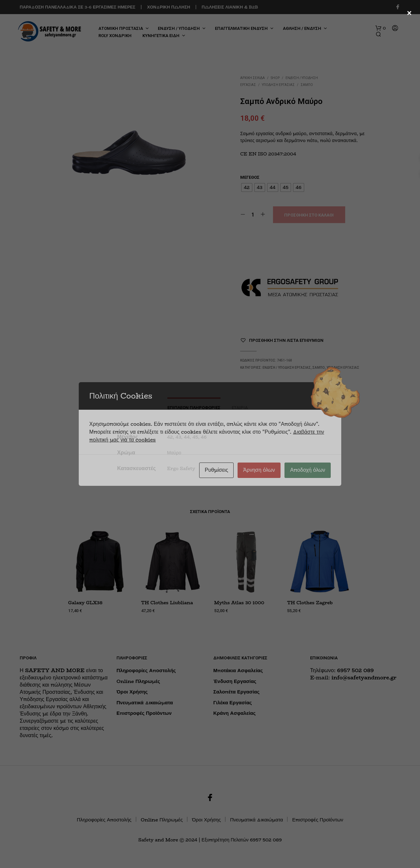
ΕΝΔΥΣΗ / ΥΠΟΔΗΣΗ (179, 28)
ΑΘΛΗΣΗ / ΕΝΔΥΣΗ (302, 28)
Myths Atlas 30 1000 (239, 603)
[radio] (247, 187)
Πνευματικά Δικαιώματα (145, 703)
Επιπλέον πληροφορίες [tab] (194, 408)
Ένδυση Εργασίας (235, 681)
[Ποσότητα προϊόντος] (253, 215)
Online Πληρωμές (138, 681)
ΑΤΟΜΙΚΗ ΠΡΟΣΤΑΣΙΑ (121, 28)
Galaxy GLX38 (85, 603)
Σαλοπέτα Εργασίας (236, 692)
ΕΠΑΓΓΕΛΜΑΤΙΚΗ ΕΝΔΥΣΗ (241, 28)
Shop (275, 78)
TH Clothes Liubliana (167, 603)
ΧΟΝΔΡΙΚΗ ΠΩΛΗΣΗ (168, 7)
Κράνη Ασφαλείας (234, 713)
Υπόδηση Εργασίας (278, 85)
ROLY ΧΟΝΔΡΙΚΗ (115, 36)
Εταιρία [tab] (240, 408)
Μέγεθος (250, 177)
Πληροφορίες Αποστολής (146, 670)
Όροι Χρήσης (132, 692)
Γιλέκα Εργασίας (233, 703)
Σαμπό (307, 85)
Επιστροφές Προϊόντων (144, 713)
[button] (381, 28)
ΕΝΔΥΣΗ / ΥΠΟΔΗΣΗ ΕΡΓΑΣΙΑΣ (287, 368)
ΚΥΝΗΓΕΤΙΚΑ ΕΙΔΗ (161, 36)
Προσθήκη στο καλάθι (309, 215)
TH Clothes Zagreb (310, 603)
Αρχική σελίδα (252, 78)
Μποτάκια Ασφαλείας (238, 670)
